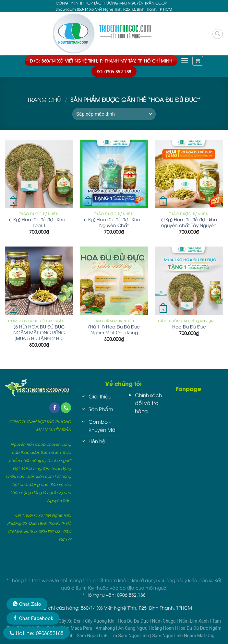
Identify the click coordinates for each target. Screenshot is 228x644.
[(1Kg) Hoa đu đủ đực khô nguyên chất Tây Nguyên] (189, 174)
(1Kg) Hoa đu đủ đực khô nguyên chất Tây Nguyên (189, 222)
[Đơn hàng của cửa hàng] (114, 114)
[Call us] (66, 408)
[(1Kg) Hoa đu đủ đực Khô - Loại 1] (39, 174)
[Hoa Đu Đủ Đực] (189, 281)
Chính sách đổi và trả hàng (148, 403)
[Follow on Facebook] (54, 408)
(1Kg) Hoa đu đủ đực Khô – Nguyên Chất (114, 222)
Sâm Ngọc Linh (93, 636)
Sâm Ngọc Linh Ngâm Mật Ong (183, 636)
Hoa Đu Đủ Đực (189, 327)
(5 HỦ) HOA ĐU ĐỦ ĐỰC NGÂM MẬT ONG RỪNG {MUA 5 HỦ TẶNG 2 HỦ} (39, 332)
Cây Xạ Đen (71, 621)
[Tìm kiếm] (217, 34)
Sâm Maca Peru (77, 628)
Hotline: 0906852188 (36, 633)
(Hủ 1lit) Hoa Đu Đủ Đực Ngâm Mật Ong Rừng (114, 329)
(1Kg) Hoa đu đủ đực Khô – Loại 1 (39, 222)
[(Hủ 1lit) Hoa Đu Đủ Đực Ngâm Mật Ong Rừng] (114, 281)
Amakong (106, 628)
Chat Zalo (27, 604)
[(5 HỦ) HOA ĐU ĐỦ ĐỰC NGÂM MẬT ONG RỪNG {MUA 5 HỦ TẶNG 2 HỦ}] (39, 281)
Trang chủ (44, 99)
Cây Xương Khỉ (100, 621)
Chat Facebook (33, 618)
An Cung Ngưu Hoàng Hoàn (147, 628)
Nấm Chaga (164, 621)
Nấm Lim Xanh (194, 621)
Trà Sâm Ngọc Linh (130, 636)
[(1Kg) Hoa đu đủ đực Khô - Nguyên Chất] (114, 174)
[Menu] (185, 60)
